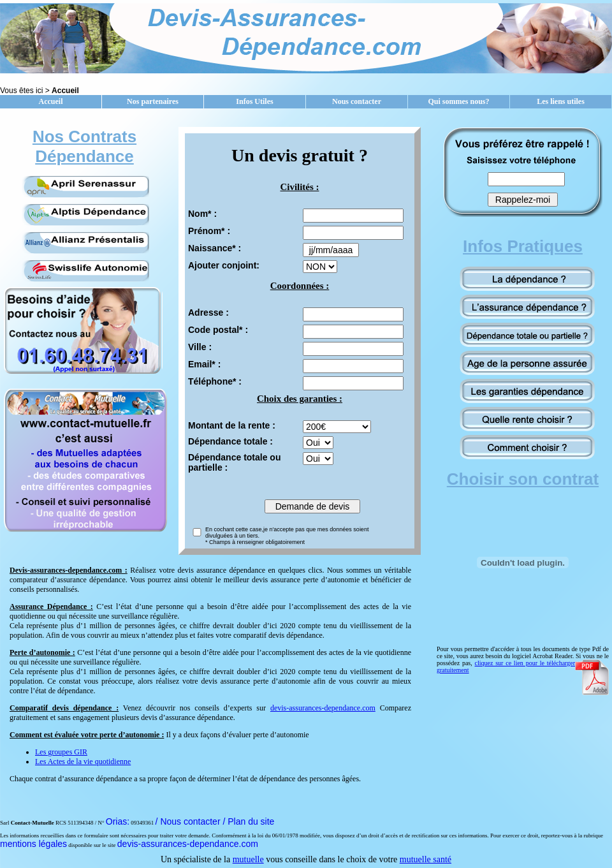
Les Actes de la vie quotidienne (83, 761)
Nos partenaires (153, 101)
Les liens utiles (561, 101)
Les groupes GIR (61, 752)
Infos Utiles (254, 101)
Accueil (51, 101)
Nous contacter (357, 101)
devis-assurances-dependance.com (323, 708)
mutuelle (248, 859)
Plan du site (251, 821)
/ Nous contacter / (192, 821)
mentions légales (33, 844)
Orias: (118, 821)
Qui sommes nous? (458, 101)
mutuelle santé (426, 859)
